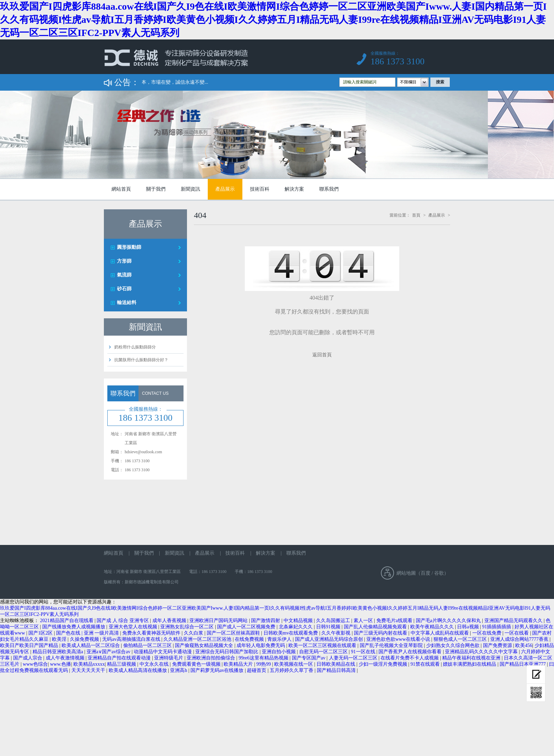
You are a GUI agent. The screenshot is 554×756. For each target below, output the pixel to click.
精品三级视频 (122, 664)
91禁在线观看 (426, 664)
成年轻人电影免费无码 (261, 645)
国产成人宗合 (28, 658)
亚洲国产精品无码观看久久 (514, 621)
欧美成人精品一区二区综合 (91, 645)
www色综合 (35, 664)
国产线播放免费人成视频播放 (74, 627)
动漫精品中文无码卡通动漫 (163, 652)
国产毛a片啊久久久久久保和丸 (449, 621)
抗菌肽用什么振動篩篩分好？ (141, 360)
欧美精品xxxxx (89, 664)
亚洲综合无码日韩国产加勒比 (227, 652)
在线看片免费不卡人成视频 (410, 658)
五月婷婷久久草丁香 (292, 670)
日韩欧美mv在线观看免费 (291, 633)
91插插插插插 (497, 627)
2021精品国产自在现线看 (68, 621)
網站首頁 (121, 189)
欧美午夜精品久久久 (433, 627)
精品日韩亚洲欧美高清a (59, 652)
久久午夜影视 (337, 633)
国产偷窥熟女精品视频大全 (205, 645)
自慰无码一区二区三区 (324, 652)
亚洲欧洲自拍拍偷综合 (212, 658)
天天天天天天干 (89, 670)
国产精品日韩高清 (337, 670)
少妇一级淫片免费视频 (384, 664)
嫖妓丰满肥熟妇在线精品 (470, 664)
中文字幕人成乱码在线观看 (440, 633)
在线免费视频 (250, 639)
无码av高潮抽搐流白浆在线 (132, 639)
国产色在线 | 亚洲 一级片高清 (88, 633)
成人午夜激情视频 (66, 658)
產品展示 (225, 189)
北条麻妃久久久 (296, 627)
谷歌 (439, 573)
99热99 (264, 664)
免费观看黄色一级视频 (197, 664)
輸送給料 (127, 303)
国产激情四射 (266, 621)
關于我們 (156, 189)
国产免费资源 (498, 645)
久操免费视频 (85, 639)
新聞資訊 (190, 189)
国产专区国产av (309, 658)
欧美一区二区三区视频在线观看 (323, 645)
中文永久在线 (155, 664)
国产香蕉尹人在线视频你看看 (411, 652)
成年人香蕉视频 (170, 621)
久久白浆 (194, 633)
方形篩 (124, 261)
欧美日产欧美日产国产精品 (30, 645)
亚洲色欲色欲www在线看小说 (399, 639)
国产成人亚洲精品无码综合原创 (330, 639)
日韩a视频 (468, 627)
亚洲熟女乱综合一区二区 (188, 627)
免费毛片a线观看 (395, 621)
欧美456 (524, 645)
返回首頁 (322, 355)
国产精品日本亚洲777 (523, 664)
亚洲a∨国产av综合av (109, 652)
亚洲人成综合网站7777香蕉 (520, 639)
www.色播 (60, 664)
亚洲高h (179, 670)
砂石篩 (124, 289)
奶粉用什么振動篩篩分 (135, 347)
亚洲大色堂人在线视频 (134, 627)
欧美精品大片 (239, 664)
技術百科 (260, 189)
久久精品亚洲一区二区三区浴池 (198, 639)
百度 (426, 573)
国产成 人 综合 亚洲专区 (123, 621)
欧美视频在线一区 (294, 664)
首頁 (416, 215)
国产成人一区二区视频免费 (247, 627)
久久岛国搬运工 (334, 621)
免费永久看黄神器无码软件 (152, 633)
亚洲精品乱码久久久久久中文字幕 (482, 652)
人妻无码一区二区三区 (354, 658)
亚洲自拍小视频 (279, 652)
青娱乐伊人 (280, 639)
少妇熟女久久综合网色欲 (454, 645)
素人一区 (364, 621)
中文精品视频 (299, 621)
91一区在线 (364, 652)
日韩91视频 (329, 627)
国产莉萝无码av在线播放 (218, 670)
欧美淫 (60, 639)
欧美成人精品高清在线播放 (138, 670)
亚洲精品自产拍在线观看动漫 (120, 658)
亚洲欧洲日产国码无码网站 (219, 621)
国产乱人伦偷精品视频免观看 (376, 627)
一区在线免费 (488, 633)
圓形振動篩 (129, 247)
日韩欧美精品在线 (337, 664)
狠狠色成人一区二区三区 (461, 639)
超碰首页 (257, 670)
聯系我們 (329, 189)
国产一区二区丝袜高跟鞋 (234, 633)
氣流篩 (124, 275)
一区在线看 (517, 633)
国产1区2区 (41, 633)
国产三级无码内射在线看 (381, 633)
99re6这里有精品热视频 (264, 658)
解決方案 (294, 189)
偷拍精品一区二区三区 (148, 645)
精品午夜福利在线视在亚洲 (472, 658)
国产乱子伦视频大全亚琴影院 (392, 645)
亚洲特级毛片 (169, 658)
